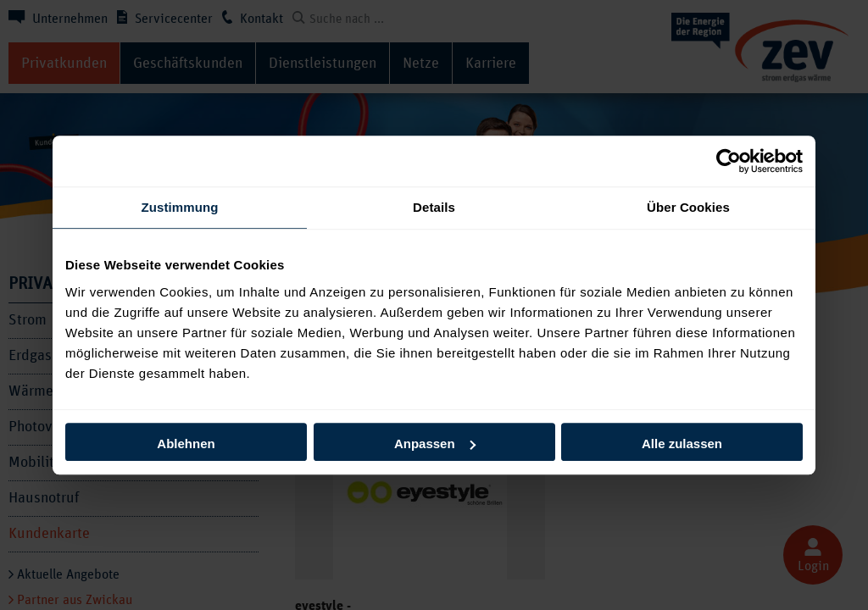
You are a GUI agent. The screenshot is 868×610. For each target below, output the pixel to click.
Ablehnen (186, 444)
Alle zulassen (682, 444)
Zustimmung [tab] (180, 207)
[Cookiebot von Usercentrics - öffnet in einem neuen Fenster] (729, 161)
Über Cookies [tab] (688, 207)
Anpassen (435, 444)
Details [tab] (434, 207)
